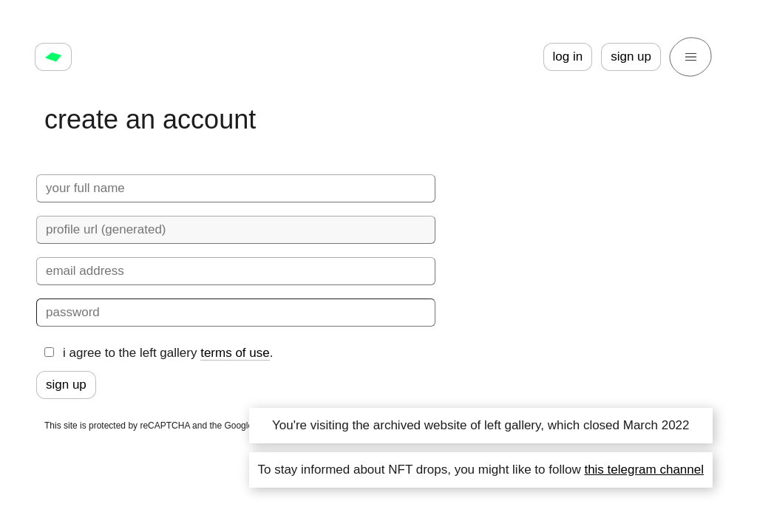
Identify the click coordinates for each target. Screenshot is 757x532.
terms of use (235, 353)
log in (568, 57)
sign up (631, 57)
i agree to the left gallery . (159, 353)
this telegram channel (644, 470)
